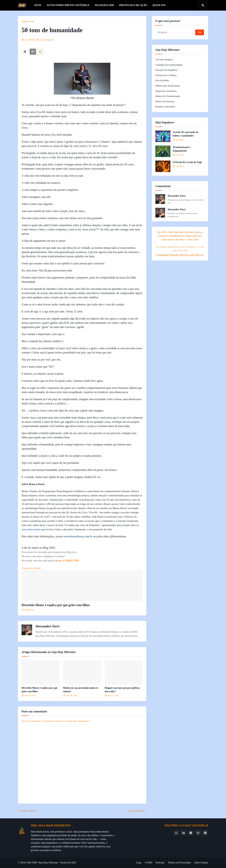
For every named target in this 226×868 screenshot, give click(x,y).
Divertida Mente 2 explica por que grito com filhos (56, 605)
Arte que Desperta (164, 59)
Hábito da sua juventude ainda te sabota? (81, 690)
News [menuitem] (38, 5)
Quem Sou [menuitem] (159, 5)
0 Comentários (47, 40)
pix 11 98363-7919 (69, 561)
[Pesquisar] (176, 32)
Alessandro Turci (47, 626)
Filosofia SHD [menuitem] (104, 5)
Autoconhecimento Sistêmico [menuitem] (68, 5)
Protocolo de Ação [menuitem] (133, 5)
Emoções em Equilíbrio (166, 70)
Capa (139, 863)
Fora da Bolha (162, 80)
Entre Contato (201, 863)
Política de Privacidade (179, 863)
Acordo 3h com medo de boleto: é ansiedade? (185, 134)
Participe (160, 863)
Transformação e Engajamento (182, 149)
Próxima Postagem (136, 811)
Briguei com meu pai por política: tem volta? (122, 690)
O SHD (148, 863)
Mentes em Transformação (168, 96)
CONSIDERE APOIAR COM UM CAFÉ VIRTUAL (180, 255)
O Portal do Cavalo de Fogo (187, 162)
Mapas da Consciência (166, 91)
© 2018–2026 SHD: (28, 863)
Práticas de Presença (165, 101)
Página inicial (28, 21)
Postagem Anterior (28, 811)
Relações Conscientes (165, 107)
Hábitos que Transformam (168, 86)
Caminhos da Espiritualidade (169, 65)
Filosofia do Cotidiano (166, 75)
